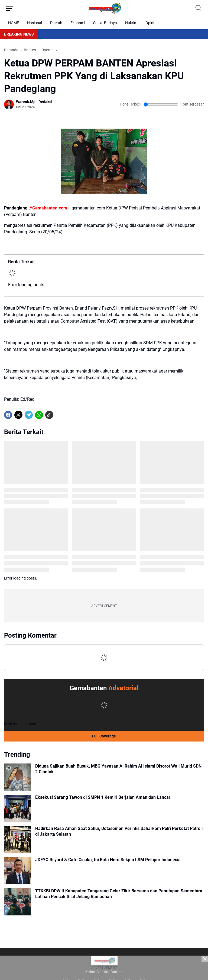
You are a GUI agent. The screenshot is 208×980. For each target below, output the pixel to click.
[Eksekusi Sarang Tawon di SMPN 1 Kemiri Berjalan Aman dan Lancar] (18, 808)
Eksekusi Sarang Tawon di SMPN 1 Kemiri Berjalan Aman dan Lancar (103, 797)
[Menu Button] (9, 8)
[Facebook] (8, 415)
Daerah (56, 23)
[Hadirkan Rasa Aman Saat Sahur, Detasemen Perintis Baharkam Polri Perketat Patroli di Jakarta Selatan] (18, 839)
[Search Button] (199, 8)
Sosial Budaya (105, 23)
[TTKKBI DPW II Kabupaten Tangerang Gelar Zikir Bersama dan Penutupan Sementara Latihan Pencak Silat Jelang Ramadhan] (18, 902)
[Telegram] (29, 415)
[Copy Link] (49, 415)
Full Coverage (104, 736)
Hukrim (131, 23)
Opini (150, 23)
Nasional (35, 23)
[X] (18, 415)
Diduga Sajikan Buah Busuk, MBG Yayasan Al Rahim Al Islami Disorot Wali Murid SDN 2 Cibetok (118, 769)
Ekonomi (78, 23)
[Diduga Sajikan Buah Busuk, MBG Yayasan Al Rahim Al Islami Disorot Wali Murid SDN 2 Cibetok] (18, 777)
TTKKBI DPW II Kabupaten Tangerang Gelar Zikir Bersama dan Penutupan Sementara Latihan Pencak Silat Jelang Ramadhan (119, 894)
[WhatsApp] (39, 415)
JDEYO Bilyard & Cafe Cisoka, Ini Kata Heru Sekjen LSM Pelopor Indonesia (108, 860)
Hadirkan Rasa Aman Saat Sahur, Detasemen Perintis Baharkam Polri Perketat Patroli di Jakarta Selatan (119, 831)
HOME (14, 23)
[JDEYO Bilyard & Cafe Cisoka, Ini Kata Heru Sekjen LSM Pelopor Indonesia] (18, 871)
